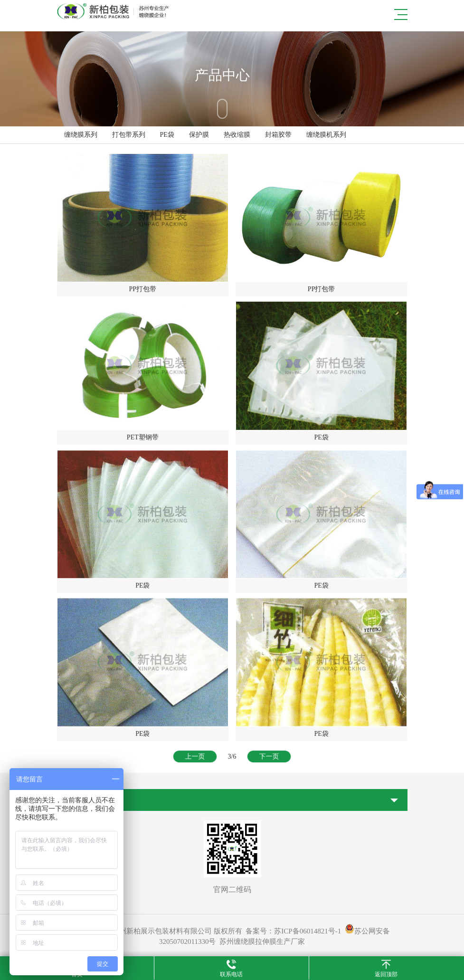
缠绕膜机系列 (326, 135)
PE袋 (167, 135)
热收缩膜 (237, 135)
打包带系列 (129, 135)
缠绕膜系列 (81, 135)
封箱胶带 (278, 135)
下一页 (268, 756)
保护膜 (199, 135)
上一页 (196, 756)
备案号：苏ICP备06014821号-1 (293, 931)
